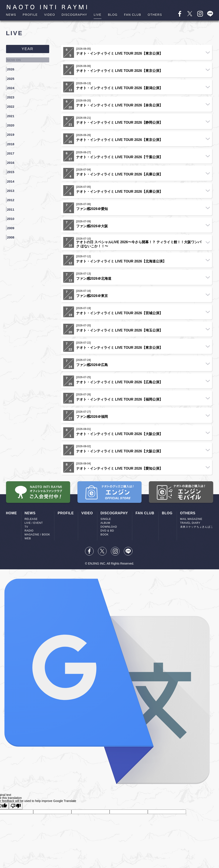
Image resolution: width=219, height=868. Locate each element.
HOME (12, 513)
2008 (12, 207)
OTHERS (155, 15)
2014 (12, 160)
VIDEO (50, 15)
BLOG (113, 15)
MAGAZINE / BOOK (37, 535)
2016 (12, 145)
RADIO (29, 531)
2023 (12, 90)
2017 (12, 137)
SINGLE (106, 519)
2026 (12, 67)
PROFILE (30, 15)
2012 (12, 176)
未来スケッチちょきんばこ (197, 527)
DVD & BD (107, 531)
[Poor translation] (16, 806)
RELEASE (31, 519)
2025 (12, 75)
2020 (12, 114)
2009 (12, 199)
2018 (12, 129)
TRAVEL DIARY (190, 523)
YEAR (27, 49)
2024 (12, 82)
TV (26, 527)
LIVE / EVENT (34, 523)
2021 (12, 106)
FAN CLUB (133, 15)
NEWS (11, 15)
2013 (12, 168)
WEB (28, 538)
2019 (12, 121)
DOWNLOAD (109, 527)
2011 (12, 183)
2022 (12, 98)
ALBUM (105, 523)
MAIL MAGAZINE (191, 519)
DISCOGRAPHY (74, 15)
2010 (12, 191)
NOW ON (16, 59)
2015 (12, 152)
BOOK (105, 535)
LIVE (98, 15)
